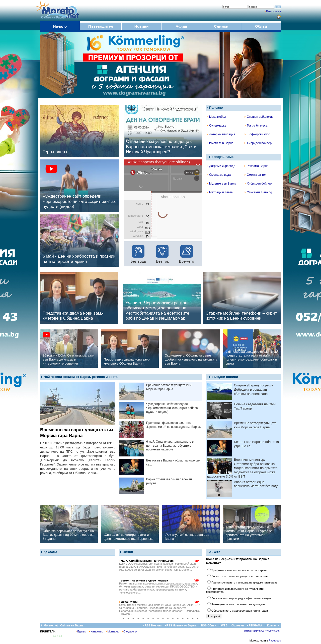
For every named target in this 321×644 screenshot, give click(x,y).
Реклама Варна (256, 166)
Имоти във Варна (220, 143)
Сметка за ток (255, 175)
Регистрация (274, 11)
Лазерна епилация (221, 134)
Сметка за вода (219, 175)
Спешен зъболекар (259, 117)
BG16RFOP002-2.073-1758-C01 (263, 631)
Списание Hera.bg (258, 192)
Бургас (81, 631)
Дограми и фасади (221, 166)
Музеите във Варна (222, 184)
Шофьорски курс (257, 134)
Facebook (275, 640)
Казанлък (96, 631)
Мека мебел (216, 117)
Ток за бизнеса (256, 126)
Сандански (129, 631)
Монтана (112, 631)
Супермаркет (217, 126)
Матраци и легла (220, 192)
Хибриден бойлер (258, 143)
